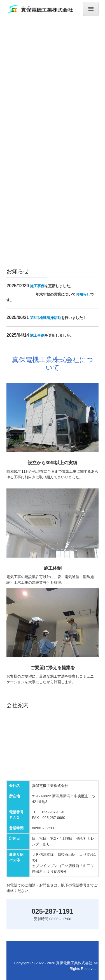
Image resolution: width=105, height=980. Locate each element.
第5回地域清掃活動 (46, 318)
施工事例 (37, 286)
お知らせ (83, 294)
